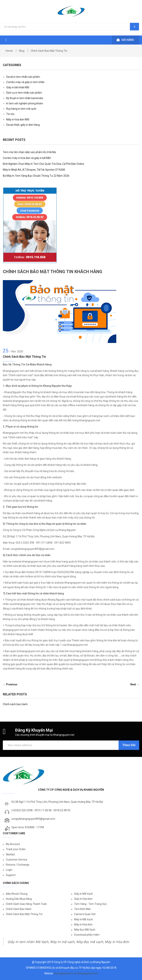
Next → (135, 684)
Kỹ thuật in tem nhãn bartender (25, 98)
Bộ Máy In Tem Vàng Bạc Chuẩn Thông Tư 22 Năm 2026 (36, 176)
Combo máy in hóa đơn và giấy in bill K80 (27, 158)
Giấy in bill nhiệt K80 (18, 87)
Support (11, 875)
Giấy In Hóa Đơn (83, 899)
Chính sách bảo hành (15, 704)
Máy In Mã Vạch (83, 919)
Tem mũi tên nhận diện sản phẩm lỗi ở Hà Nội (29, 152)
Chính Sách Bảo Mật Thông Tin (24, 914)
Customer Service (17, 860)
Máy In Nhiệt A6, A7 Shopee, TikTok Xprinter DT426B (34, 170)
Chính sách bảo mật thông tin (24, 357)
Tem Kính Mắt (82, 909)
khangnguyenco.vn (65, 973)
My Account (13, 844)
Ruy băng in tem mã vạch (21, 109)
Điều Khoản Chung (17, 894)
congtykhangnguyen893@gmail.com (33, 819)
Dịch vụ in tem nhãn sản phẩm (24, 93)
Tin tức (10, 114)
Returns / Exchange (18, 865)
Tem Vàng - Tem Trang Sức (90, 904)
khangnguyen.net (88, 973)
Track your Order (16, 849)
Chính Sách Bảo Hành (19, 909)
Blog (22, 51)
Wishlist (10, 854)
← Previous (10, 684)
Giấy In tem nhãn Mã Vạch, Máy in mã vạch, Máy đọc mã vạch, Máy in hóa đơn (68, 942)
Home (9, 51)
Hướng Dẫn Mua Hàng (19, 899)
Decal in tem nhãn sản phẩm (23, 77)
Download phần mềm (87, 935)
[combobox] (71, 27)
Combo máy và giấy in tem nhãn (25, 82)
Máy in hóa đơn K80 (18, 119)
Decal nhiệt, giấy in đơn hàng (23, 125)
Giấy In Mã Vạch (83, 894)
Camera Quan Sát (85, 914)
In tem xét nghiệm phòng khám (25, 103)
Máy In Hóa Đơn (83, 925)
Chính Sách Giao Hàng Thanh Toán (26, 904)
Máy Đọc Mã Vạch (85, 930)
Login (9, 870)
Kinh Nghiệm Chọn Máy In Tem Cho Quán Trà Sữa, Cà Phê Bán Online (43, 164)
